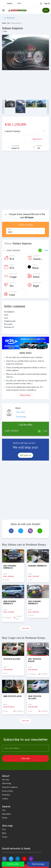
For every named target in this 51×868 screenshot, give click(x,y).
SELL (46, 10)
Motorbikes (6, 814)
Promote (14, 139)
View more (26, 628)
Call (46, 250)
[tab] (26, 131)
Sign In (47, 3)
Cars (4, 810)
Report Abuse (26, 395)
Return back (10, 18)
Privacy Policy (8, 791)
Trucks (5, 818)
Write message (21, 417)
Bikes (4, 833)
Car (8, 23)
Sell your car (26, 455)
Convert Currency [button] (13, 131)
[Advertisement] (26, 182)
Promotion (6, 795)
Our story (6, 780)
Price (10, 229)
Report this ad (37, 139)
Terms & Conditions (10, 787)
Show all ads (20, 412)
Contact (5, 799)
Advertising (7, 783)
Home (4, 23)
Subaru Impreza (16, 23)
